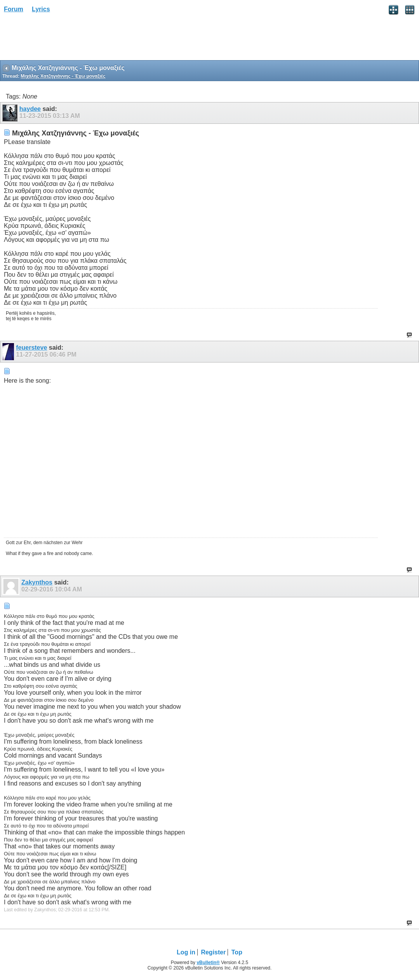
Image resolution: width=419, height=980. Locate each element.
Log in (186, 952)
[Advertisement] (62, 39)
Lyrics (41, 9)
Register (213, 952)
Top (237, 952)
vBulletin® (208, 963)
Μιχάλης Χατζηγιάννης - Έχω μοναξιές (63, 76)
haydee (30, 109)
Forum (14, 9)
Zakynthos (37, 582)
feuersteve (31, 348)
